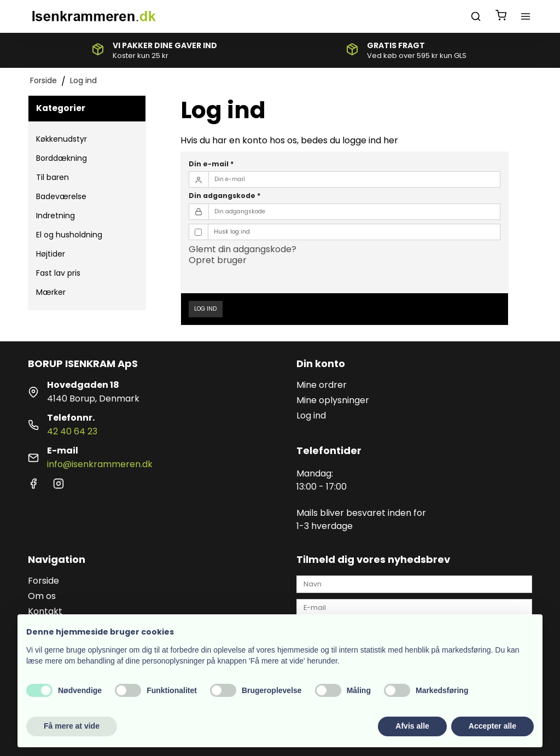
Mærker (51, 292)
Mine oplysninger (333, 400)
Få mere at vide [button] (72, 726)
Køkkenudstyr (62, 139)
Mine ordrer (322, 385)
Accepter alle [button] (492, 726)
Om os (42, 596)
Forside (43, 581)
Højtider (51, 254)
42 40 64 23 (72, 431)
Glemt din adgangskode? (243, 249)
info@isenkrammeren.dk (100, 464)
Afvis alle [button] (412, 726)
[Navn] (414, 584)
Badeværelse (61, 196)
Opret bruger (218, 260)
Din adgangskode (225, 196)
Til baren (52, 177)
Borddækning (62, 158)
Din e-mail (211, 164)
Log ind (205, 309)
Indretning (56, 216)
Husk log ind (232, 232)
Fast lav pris (58, 273)
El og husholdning (69, 235)
